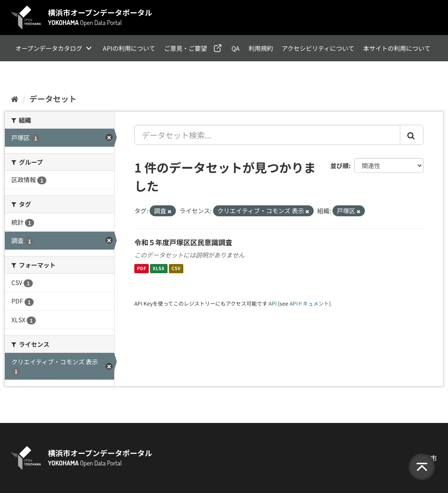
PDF (142, 269)
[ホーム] (15, 99)
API (273, 303)
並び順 (339, 166)
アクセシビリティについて (318, 48)
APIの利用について (129, 48)
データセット (53, 99)
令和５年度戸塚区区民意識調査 (183, 242)
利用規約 (261, 48)
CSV (176, 269)
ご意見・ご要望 (185, 48)
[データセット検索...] (268, 135)
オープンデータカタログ (49, 48)
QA (236, 48)
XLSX (159, 269)
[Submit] (412, 135)
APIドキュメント (309, 303)
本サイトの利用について (397, 48)
